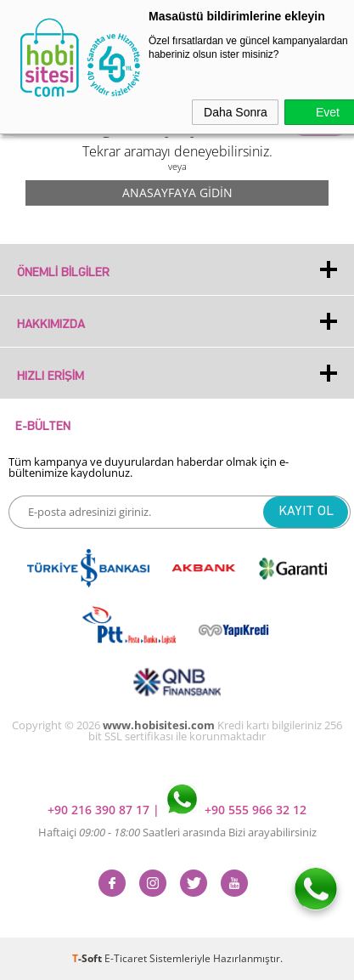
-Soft (88, 958)
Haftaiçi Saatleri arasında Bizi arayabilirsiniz (177, 832)
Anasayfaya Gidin (177, 193)
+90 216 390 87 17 (100, 810)
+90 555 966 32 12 (237, 810)
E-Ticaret (126, 958)
